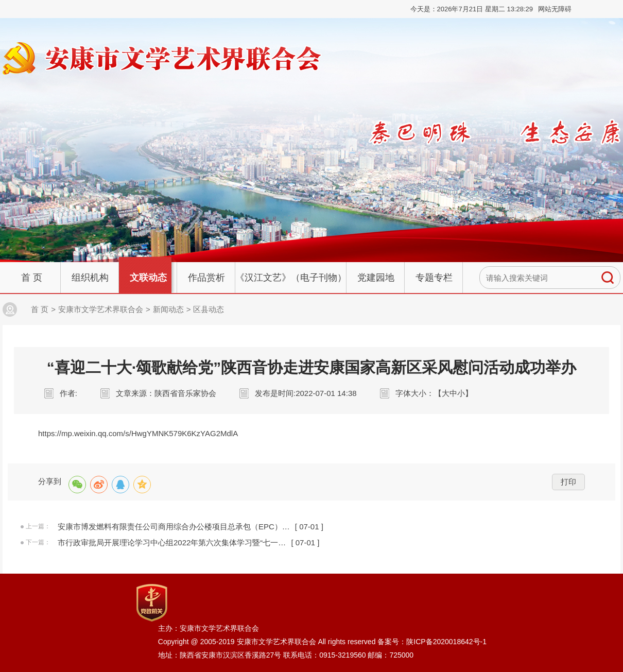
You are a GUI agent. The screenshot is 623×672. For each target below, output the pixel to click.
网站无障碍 (555, 9)
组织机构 (90, 278)
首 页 (32, 278)
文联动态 (148, 278)
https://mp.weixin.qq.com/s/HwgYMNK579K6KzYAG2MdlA (138, 433)
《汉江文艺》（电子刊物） (291, 278)
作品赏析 (206, 278)
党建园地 (376, 278)
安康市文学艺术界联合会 (101, 309)
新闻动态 (168, 309)
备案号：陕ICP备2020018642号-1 (432, 642)
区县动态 (209, 309)
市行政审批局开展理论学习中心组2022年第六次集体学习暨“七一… (172, 542)
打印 (568, 482)
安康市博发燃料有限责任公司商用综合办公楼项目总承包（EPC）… (174, 527)
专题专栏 (434, 278)
